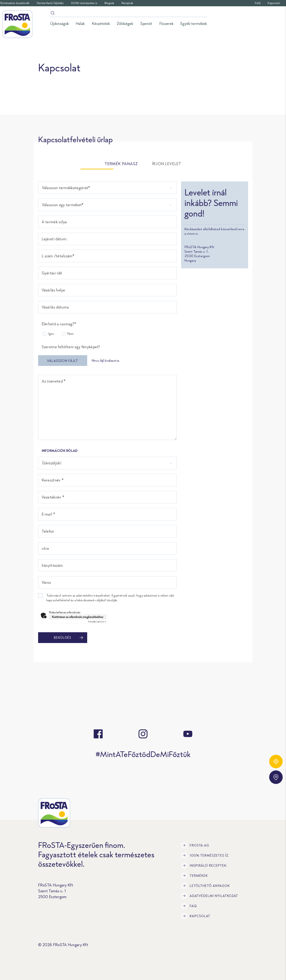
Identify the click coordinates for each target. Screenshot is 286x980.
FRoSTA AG (195, 845)
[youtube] (188, 734)
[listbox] (107, 188)
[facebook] (98, 734)
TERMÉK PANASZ (121, 164)
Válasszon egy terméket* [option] (63, 205)
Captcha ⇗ (97, 622)
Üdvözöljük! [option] (52, 463)
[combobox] (107, 205)
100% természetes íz (84, 3)
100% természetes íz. (205, 855)
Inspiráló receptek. (204, 866)
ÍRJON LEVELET (167, 164)
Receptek (127, 3)
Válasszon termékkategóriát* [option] (66, 188)
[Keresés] (129, 14)
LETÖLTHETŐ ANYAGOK (205, 886)
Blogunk (109, 3)
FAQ (258, 3)
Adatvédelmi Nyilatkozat (210, 896)
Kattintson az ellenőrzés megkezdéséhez (78, 617)
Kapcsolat (274, 3)
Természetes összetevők (15, 3)
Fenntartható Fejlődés (50, 3)
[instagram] (143, 734)
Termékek (194, 876)
